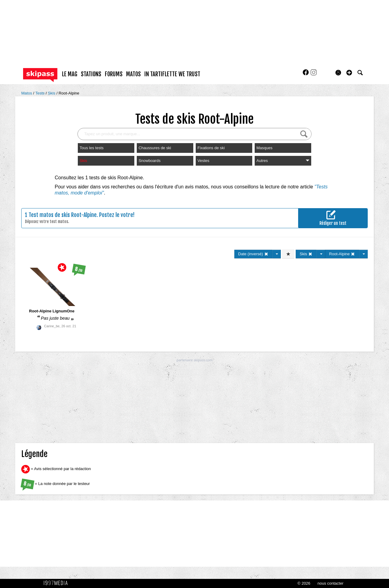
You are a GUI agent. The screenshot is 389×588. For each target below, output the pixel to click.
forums (114, 74)
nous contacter (330, 583)
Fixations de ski (211, 148)
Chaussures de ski (155, 148)
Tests (40, 93)
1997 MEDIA (57, 583)
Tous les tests (92, 148)
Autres (283, 161)
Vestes (203, 161)
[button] (349, 73)
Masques (265, 148)
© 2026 (304, 583)
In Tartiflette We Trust (172, 74)
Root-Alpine (69, 93)
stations (91, 74)
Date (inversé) (253, 254)
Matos (27, 93)
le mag (70, 74)
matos (133, 74)
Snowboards (150, 161)
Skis (52, 93)
